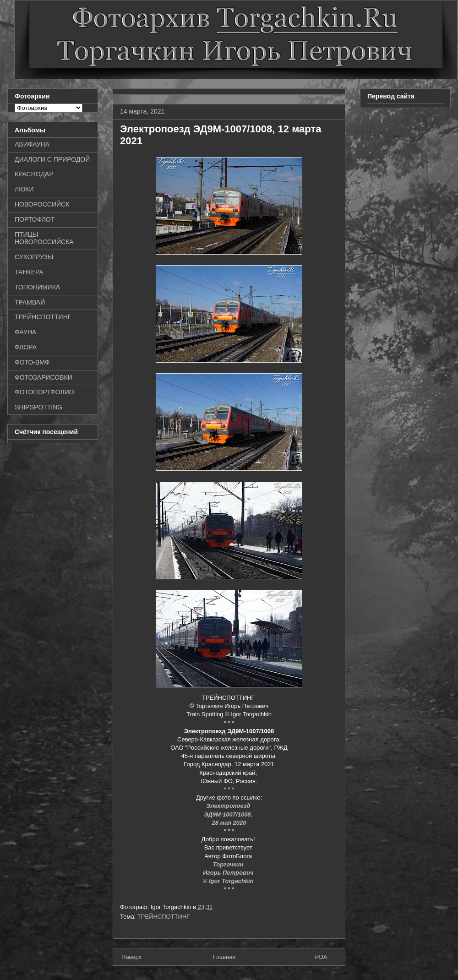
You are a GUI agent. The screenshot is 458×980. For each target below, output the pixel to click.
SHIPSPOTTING (38, 407)
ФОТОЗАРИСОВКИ (44, 377)
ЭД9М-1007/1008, (229, 814)
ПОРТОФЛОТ (35, 219)
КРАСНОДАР (34, 174)
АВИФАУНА (32, 144)
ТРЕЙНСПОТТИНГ (164, 917)
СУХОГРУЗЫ (34, 257)
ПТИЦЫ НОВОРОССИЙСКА (44, 238)
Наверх (131, 957)
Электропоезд (229, 806)
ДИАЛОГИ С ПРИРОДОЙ (52, 159)
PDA (321, 957)
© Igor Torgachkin (229, 881)
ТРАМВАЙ (30, 302)
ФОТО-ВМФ (32, 362)
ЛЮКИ (24, 189)
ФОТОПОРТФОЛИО (44, 392)
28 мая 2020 (229, 823)
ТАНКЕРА (29, 272)
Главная (224, 957)
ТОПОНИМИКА (37, 287)
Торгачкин (229, 864)
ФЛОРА (26, 347)
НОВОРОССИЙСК (42, 204)
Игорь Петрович (229, 873)
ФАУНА (25, 332)
